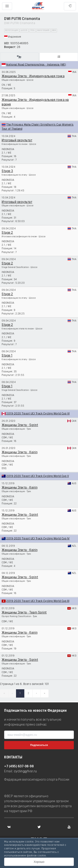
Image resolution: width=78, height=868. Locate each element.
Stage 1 (7, 356)
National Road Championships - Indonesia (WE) (36, 65)
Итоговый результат (17, 141)
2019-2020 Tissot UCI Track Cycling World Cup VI (38, 414)
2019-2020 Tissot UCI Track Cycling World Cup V (38, 476)
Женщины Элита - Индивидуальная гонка (33, 76)
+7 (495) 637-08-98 (19, 767)
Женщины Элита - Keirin (20, 452)
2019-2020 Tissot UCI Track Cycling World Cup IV (38, 539)
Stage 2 (7, 233)
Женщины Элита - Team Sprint (24, 613)
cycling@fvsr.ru (25, 771)
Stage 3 (7, 171)
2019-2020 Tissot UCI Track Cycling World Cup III (38, 601)
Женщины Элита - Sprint (20, 425)
